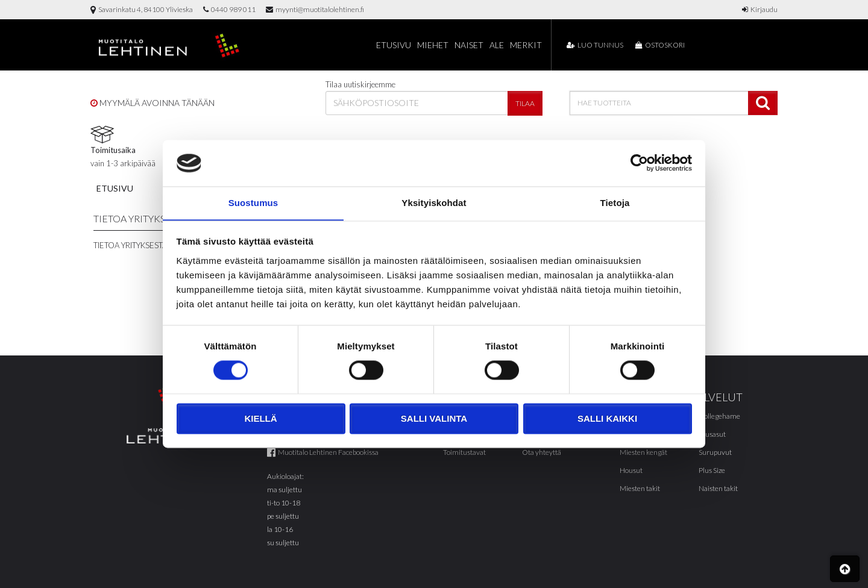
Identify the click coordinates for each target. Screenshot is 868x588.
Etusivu (394, 45)
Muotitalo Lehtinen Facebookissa (323, 452)
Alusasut (712, 434)
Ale (497, 45)
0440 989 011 (229, 9)
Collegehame (719, 416)
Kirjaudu (760, 9)
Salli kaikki (607, 419)
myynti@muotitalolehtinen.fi (315, 9)
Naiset (469, 45)
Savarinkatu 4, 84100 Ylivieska (142, 9)
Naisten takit (718, 488)
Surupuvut (715, 452)
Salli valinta (434, 419)
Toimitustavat (464, 452)
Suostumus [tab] (253, 203)
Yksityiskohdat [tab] (434, 203)
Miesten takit (640, 488)
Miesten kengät (643, 452)
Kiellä (260, 419)
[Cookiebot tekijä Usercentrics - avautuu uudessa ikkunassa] (639, 163)
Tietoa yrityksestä (130, 245)
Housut (631, 470)
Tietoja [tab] (615, 203)
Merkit (526, 45)
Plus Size (712, 470)
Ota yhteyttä (542, 452)
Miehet (433, 45)
